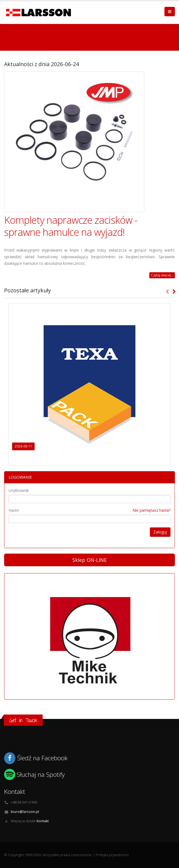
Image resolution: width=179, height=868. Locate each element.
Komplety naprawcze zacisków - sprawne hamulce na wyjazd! (71, 226)
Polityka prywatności (112, 855)
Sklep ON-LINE (89, 560)
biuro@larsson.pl (25, 812)
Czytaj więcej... (162, 275)
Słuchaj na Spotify (41, 774)
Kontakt (43, 821)
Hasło (14, 510)
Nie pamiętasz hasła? (152, 510)
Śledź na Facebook (42, 758)
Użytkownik (19, 490)
